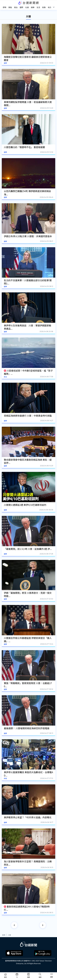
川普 (9, 935)
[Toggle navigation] (52, 974)
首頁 (4, 935)
